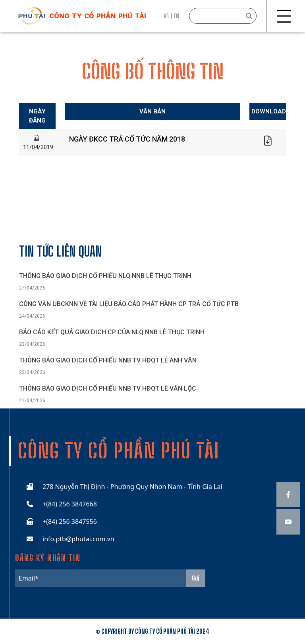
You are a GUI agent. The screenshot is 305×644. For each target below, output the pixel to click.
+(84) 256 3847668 (70, 504)
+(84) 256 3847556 (70, 521)
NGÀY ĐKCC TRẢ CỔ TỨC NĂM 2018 (127, 139)
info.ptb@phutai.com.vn (78, 539)
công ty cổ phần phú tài (98, 16)
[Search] (223, 16)
